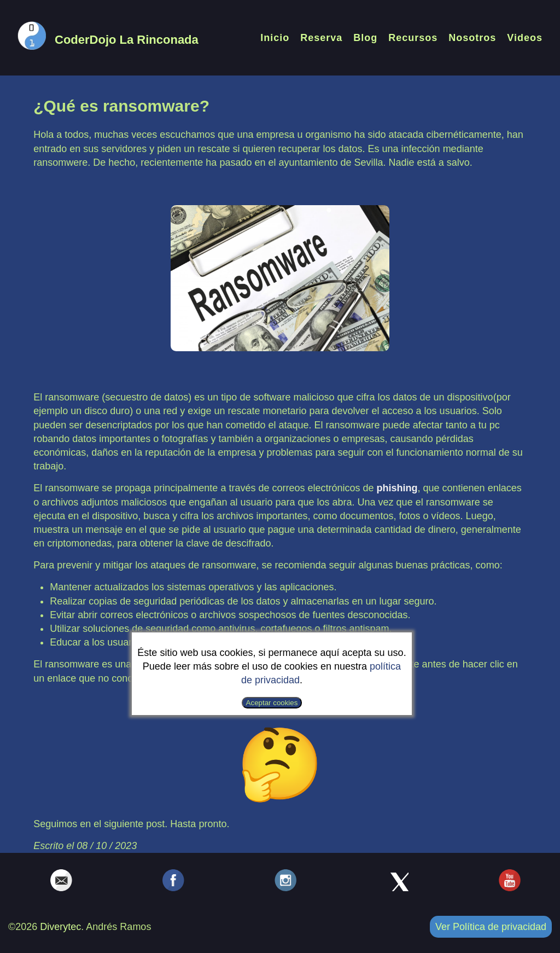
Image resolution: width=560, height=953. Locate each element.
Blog (365, 38)
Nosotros (472, 38)
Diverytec (60, 927)
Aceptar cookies (272, 703)
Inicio (275, 38)
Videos (525, 38)
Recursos (413, 38)
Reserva (321, 38)
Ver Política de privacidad (491, 927)
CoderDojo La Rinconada (127, 40)
